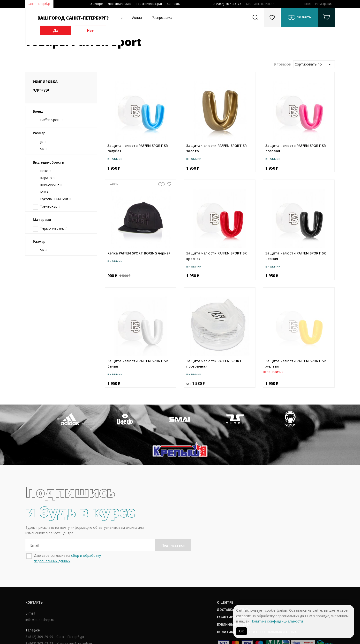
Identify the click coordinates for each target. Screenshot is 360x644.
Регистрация (324, 4)
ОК (241, 631)
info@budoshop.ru (40, 590)
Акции (137, 17)
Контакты (174, 4)
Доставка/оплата (120, 4)
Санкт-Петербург (39, 4)
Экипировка (45, 82)
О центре (96, 4)
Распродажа (162, 17)
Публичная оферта (166, 595)
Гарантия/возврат (149, 4)
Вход (307, 4)
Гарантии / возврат (166, 587)
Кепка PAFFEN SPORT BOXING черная (139, 253)
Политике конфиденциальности (277, 621)
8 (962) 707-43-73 (227, 4)
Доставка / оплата (165, 580)
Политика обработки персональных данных (189, 602)
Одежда (41, 90)
